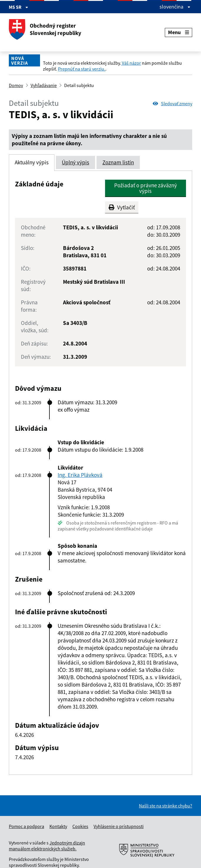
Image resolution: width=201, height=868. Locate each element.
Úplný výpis (75, 162)
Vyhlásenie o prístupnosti (119, 826)
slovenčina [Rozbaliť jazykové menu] (175, 7)
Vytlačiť (122, 207)
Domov (16, 85)
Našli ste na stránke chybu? (166, 806)
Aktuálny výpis (32, 162)
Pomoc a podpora (26, 826)
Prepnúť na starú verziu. (82, 69)
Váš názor (131, 63)
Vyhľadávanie (44, 85)
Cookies (80, 826)
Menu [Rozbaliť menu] (178, 32)
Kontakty (58, 826)
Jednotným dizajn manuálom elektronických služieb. (47, 846)
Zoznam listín (118, 162)
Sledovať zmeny (172, 104)
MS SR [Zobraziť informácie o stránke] (19, 7)
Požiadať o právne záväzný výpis (146, 188)
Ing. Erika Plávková (80, 475)
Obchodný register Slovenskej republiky (45, 29)
